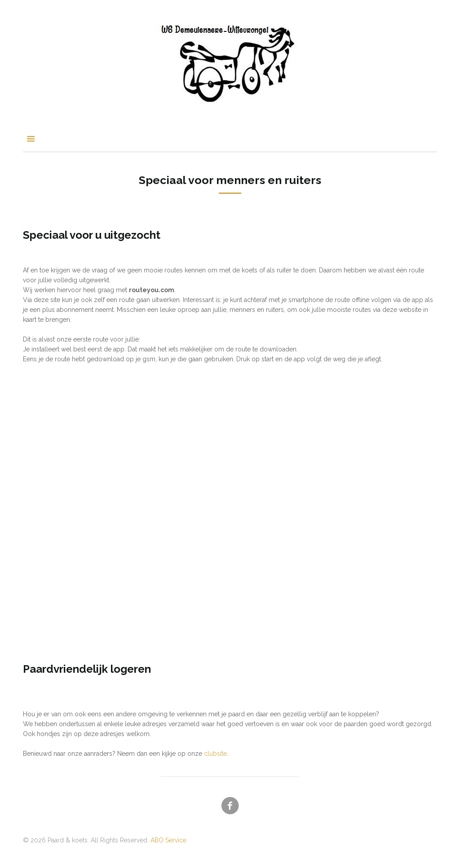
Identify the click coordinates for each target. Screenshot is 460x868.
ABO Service (168, 840)
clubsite (215, 754)
